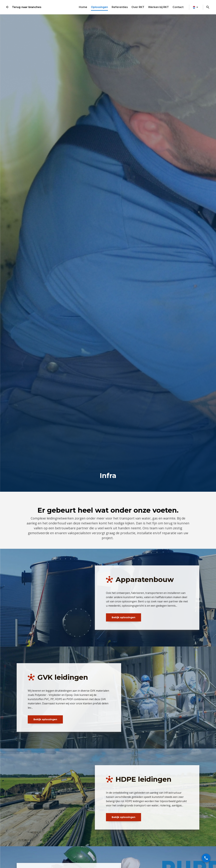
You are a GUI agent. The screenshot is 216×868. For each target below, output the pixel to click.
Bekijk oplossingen (124, 617)
